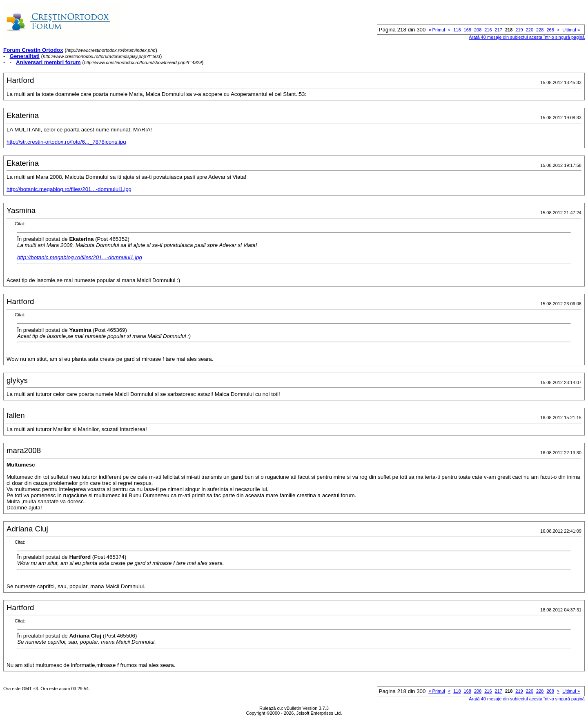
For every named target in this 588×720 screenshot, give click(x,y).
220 (530, 30)
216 (488, 30)
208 (478, 30)
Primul (437, 30)
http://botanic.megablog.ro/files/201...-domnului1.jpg (69, 189)
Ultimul (571, 30)
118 (457, 30)
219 (519, 30)
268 (550, 30)
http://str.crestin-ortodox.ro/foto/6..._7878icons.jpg (66, 142)
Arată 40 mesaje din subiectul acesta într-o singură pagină (527, 37)
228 (540, 30)
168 (468, 30)
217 (499, 30)
